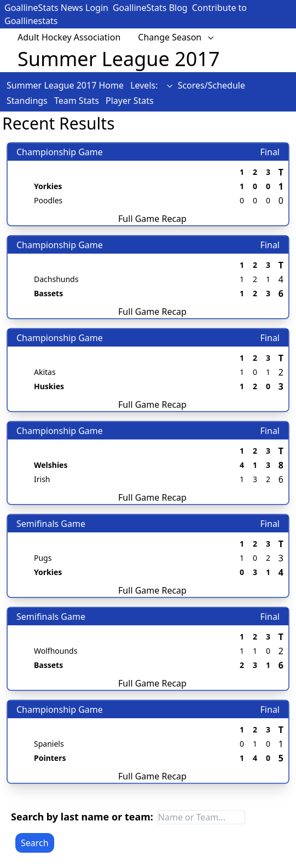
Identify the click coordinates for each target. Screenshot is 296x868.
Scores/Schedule (211, 85)
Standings (28, 101)
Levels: (152, 85)
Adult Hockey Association (69, 37)
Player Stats (130, 101)
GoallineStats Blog (150, 8)
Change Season (176, 37)
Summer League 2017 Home (66, 85)
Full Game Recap (152, 219)
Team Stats (78, 101)
